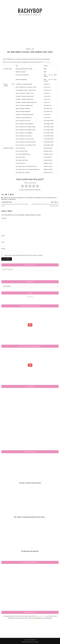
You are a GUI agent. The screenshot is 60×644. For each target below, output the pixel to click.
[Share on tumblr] (13, 194)
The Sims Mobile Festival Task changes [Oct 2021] (45, 198)
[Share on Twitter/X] (8, 194)
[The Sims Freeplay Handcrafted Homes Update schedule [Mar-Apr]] (30, 365)
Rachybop (30, 11)
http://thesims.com (41, 616)
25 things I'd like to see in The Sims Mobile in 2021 (14, 198)
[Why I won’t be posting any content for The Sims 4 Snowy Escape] (30, 505)
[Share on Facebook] (6, 194)
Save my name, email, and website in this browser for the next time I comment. (23, 255)
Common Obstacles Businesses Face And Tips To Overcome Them (44, 204)
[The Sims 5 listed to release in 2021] (30, 471)
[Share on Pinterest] (11, 194)
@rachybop (30, 297)
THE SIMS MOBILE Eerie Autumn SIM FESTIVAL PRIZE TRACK (16, 204)
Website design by (30, 642)
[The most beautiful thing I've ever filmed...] (30, 325)
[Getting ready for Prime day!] (30, 539)
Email (3, 242)
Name (3, 236)
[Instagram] (11, 399)
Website (3, 249)
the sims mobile (30, 198)
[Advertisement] (30, 32)
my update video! (47, 62)
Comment (4, 218)
